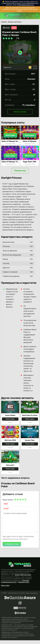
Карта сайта (5, 585)
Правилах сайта (24, 582)
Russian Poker (30, 440)
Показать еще (20, 171)
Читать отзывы (20, 112)
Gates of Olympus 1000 (10, 162)
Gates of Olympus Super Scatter (10, 141)
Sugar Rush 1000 (30, 162)
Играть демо (10, 135)
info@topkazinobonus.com (26, 5)
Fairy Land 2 (10, 465)
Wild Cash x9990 (10, 440)
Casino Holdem (10, 415)
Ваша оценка (8, 500)
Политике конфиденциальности (15, 581)
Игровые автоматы (15, 22)
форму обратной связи (23, 575)
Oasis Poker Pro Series (30, 415)
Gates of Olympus (30, 141)
